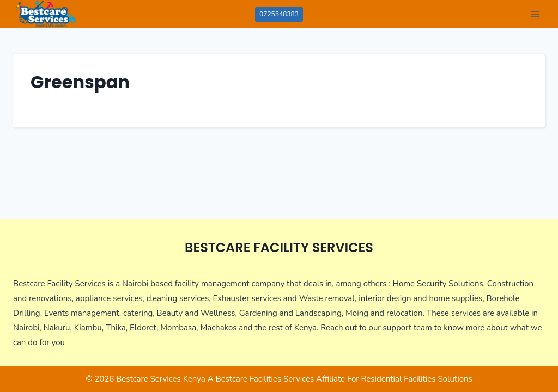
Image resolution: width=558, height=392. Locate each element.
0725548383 (279, 14)
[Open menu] (535, 14)
